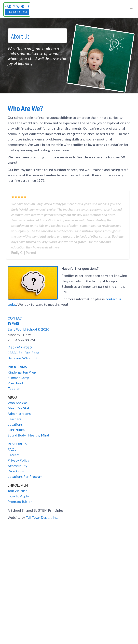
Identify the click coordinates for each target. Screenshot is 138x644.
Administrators (19, 413)
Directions (16, 471)
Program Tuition (20, 501)
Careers (14, 455)
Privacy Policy (18, 460)
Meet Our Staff (19, 408)
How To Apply (18, 496)
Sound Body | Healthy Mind (28, 435)
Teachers (14, 419)
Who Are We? (18, 403)
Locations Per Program (25, 476)
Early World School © (28, 329)
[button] (131, 9)
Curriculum (16, 430)
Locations (15, 424)
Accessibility (17, 466)
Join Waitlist (17, 491)
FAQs (12, 449)
